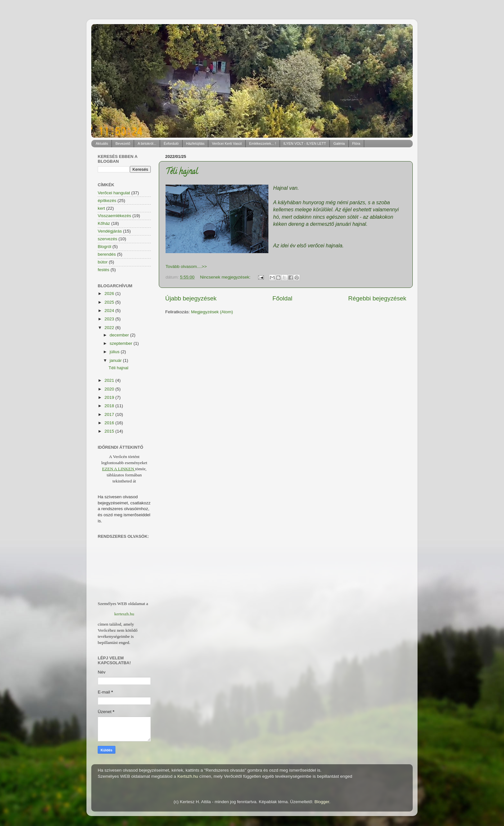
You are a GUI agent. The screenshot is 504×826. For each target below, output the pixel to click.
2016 (110, 423)
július (115, 352)
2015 (110, 431)
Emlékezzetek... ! (263, 143)
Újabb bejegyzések (191, 298)
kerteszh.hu (124, 614)
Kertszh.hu (188, 776)
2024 (110, 311)
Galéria (339, 143)
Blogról (104, 247)
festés (104, 270)
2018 (110, 406)
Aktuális (102, 143)
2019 (110, 397)
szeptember (122, 343)
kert (101, 208)
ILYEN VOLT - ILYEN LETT (305, 143)
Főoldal (283, 298)
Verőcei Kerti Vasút (227, 143)
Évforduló (171, 143)
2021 (110, 380)
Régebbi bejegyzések (377, 298)
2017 (110, 414)
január (116, 360)
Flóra (356, 143)
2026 (110, 294)
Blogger (322, 802)
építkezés (107, 201)
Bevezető (123, 143)
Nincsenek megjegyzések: (226, 277)
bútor (103, 262)
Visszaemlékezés (114, 216)
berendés (107, 254)
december (120, 335)
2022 (110, 328)
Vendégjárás (110, 231)
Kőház (104, 223)
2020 (110, 389)
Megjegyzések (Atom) (212, 312)
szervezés (108, 239)
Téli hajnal (182, 172)
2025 (110, 302)
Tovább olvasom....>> (186, 266)
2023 (110, 319)
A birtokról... (147, 143)
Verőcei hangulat (114, 193)
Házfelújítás (195, 143)
